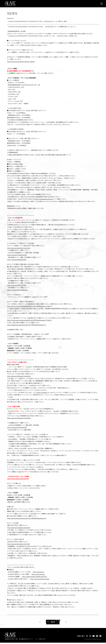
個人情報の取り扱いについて (26, 640)
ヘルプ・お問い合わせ (40, 640)
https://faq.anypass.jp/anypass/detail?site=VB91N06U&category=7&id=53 (29, 321)
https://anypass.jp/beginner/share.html (19, 528)
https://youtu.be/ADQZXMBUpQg (17, 290)
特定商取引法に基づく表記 (11, 640)
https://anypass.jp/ (38, 572)
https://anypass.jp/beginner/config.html (19, 377)
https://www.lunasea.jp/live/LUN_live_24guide (21, 62)
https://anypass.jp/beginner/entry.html (19, 544)
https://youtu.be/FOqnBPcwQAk (17, 255)
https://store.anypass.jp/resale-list (18, 479)
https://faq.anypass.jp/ (38, 575)
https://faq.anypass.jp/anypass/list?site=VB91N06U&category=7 (27, 325)
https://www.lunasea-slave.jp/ (44, 199)
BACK (53, 623)
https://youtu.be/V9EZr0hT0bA (17, 260)
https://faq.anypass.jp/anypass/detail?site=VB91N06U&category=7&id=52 (29, 307)
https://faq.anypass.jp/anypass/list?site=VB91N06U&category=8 (27, 519)
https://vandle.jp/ (42, 393)
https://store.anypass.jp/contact (40, 579)
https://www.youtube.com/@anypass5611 (35, 577)
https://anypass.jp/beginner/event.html (19, 248)
